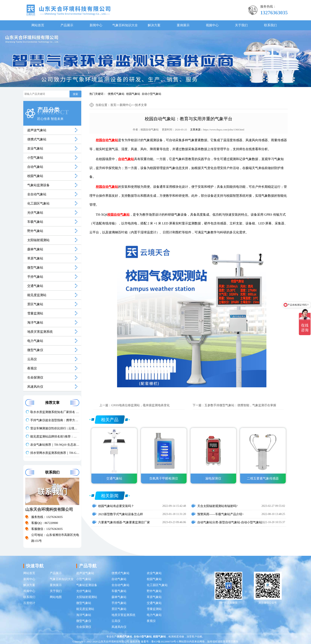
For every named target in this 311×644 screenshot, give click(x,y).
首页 (113, 105)
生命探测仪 (35, 377)
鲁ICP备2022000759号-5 (165, 642)
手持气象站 (35, 277)
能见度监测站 (37, 295)
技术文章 (141, 105)
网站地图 (56, 597)
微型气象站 (35, 268)
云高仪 (32, 359)
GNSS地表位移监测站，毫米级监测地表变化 (140, 405)
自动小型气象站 (152, 94)
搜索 (75, 94)
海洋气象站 (35, 322)
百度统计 (29, 603)
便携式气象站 (116, 94)
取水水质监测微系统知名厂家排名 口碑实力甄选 (55, 412)
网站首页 (38, 25)
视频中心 (212, 25)
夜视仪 (32, 368)
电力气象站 (35, 341)
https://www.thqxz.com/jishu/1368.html (224, 130)
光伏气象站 (35, 213)
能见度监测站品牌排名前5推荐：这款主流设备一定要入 (55, 437)
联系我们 (270, 25)
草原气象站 (35, 258)
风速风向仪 (35, 387)
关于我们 (241, 25)
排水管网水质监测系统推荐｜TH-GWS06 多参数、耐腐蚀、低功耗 (55, 453)
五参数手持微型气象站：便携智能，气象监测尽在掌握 (240, 405)
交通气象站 (35, 286)
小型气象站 (35, 158)
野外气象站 (35, 231)
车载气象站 (35, 222)
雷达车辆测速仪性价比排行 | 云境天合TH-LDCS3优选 (55, 428)
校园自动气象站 (150, 130)
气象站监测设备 (38, 185)
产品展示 (67, 25)
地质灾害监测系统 (40, 332)
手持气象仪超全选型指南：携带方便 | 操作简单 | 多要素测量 (55, 420)
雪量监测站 (35, 313)
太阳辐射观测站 (38, 240)
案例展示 (183, 25)
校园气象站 (133, 94)
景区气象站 (35, 304)
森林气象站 (35, 249)
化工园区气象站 (38, 203)
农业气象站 (35, 148)
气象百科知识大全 (125, 25)
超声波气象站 (37, 130)
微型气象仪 (35, 350)
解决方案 (154, 25)
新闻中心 (96, 25)
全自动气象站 (37, 194)
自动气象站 (35, 167)
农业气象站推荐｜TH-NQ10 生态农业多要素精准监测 (55, 445)
